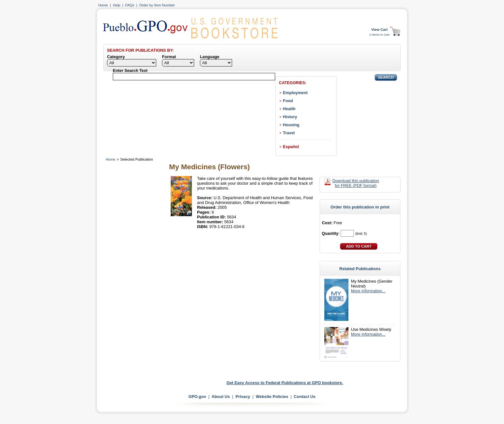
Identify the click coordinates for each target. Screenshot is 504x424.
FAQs (130, 5)
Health (289, 109)
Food (288, 101)
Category (116, 57)
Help (117, 5)
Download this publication (356, 183)
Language (210, 57)
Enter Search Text (130, 71)
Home (103, 5)
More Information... (368, 291)
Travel (289, 133)
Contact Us (305, 397)
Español (291, 147)
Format (169, 57)
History (290, 117)
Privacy (243, 397)
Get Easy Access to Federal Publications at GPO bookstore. (285, 383)
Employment (295, 93)
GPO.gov (197, 397)
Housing (291, 125)
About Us (221, 397)
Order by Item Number (157, 5)
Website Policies (272, 397)
